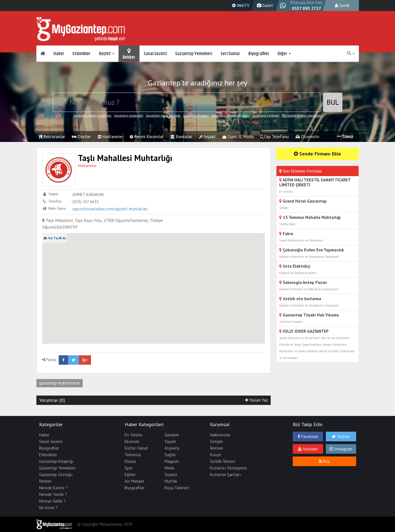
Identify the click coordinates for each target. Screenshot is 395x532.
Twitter (341, 436)
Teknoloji (133, 455)
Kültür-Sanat (136, 448)
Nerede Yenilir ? (53, 494)
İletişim (216, 441)
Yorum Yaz (256, 400)
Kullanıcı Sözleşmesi (228, 468)
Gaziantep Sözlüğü (56, 475)
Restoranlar (52, 136)
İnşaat (207, 136)
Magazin (172, 461)
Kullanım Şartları (225, 475)
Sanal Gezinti (155, 54)
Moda (169, 468)
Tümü (345, 136)
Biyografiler (259, 54)
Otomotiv (307, 136)
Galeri (264, 5)
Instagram (341, 449)
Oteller (81, 136)
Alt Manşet (134, 481)
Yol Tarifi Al (55, 238)
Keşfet (107, 54)
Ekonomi (132, 441)
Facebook (308, 436)
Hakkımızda (220, 435)
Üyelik (342, 5)
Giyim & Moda (238, 136)
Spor (129, 468)
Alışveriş (172, 448)
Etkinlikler (82, 54)
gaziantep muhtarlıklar (60, 383)
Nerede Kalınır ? (53, 488)
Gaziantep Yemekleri (194, 54)
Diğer (284, 54)
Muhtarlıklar (87, 166)
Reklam (217, 448)
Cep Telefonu (275, 136)
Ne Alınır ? (48, 508)
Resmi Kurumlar (147, 136)
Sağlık (170, 455)
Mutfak (171, 481)
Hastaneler (110, 136)
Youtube (308, 449)
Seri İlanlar (230, 54)
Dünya (130, 461)
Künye (216, 455)
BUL (333, 102)
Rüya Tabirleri (177, 488)
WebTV (240, 5)
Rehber (129, 54)
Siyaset (171, 475)
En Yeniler (134, 435)
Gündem (172, 435)
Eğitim (130, 475)
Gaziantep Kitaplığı (56, 461)
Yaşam (170, 441)
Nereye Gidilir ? (52, 501)
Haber (59, 54)
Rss (324, 461)
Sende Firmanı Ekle (317, 154)
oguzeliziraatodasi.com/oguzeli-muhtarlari (110, 209)
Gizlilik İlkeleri (223, 461)
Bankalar (181, 136)
